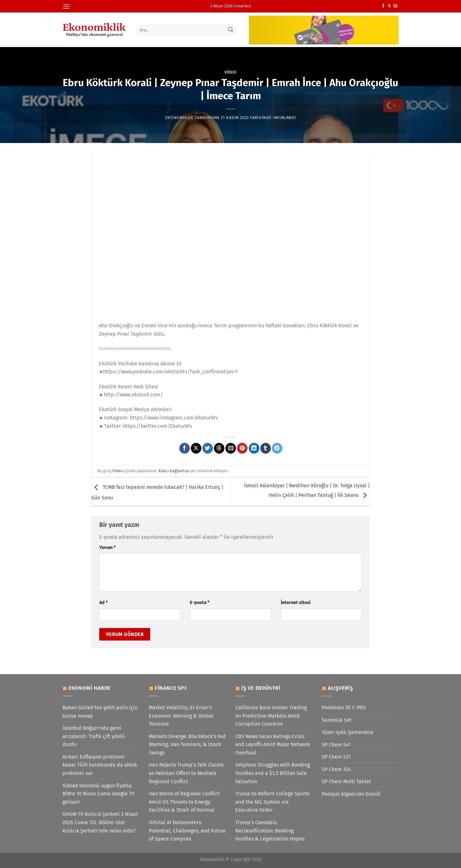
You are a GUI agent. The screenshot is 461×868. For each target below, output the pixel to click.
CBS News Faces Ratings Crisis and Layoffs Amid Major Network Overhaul (273, 745)
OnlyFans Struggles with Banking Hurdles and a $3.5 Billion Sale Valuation (273, 773)
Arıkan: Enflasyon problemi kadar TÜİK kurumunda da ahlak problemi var (100, 765)
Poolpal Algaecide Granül (351, 794)
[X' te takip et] (389, 6)
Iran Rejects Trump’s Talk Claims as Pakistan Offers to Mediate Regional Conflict (186, 773)
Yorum (107, 548)
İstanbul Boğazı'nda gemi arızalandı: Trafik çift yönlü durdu (93, 736)
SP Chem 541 (336, 745)
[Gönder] (231, 30)
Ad (103, 603)
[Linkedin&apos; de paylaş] (254, 448)
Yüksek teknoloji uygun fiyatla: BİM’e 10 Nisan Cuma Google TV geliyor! (98, 794)
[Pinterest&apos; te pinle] (242, 448)
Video (230, 72)
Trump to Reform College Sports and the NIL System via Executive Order (272, 802)
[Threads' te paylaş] (219, 448)
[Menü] (66, 6)
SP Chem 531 (336, 757)
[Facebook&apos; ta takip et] (383, 6)
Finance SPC (171, 688)
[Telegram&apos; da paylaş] (277, 448)
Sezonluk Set (337, 720)
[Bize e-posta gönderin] (395, 6)
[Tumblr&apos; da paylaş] (266, 448)
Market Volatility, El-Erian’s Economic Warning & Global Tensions (181, 716)
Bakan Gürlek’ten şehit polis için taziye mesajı (100, 712)
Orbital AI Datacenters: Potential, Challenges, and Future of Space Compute (187, 831)
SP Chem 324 (336, 769)
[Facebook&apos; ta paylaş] (185, 448)
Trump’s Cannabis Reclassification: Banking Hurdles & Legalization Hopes (270, 831)
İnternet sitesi (296, 603)
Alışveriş (340, 688)
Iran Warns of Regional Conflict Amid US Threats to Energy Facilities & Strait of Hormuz (184, 802)
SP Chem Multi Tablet (346, 781)
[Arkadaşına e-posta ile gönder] (231, 448)
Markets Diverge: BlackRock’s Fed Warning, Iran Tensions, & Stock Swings (187, 745)
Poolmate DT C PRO (344, 708)
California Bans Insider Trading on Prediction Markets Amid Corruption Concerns (271, 716)
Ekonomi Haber (89, 688)
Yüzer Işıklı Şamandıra (348, 732)
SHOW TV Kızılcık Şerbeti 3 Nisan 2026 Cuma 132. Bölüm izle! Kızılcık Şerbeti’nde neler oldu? (100, 822)
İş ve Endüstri (261, 688)
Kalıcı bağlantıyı (174, 471)
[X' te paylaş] (196, 448)
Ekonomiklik (179, 118)
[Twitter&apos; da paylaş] (208, 448)
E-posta (200, 603)
